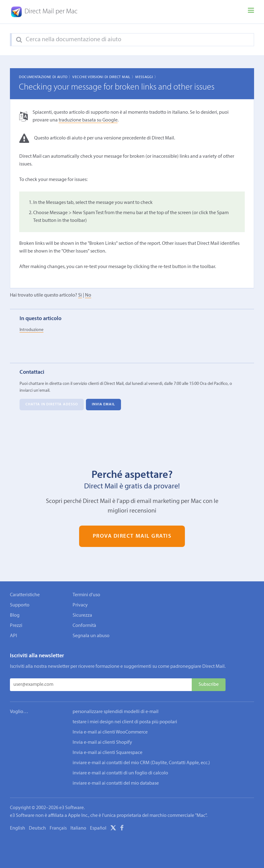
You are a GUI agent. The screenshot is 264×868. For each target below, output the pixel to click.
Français (58, 828)
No (88, 295)
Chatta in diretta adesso (52, 404)
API (13, 636)
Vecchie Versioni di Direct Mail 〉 (104, 77)
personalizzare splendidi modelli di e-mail (116, 712)
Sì (80, 295)
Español (98, 828)
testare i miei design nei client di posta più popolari (125, 722)
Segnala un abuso (91, 636)
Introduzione (31, 330)
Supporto (20, 605)
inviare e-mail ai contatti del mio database (116, 783)
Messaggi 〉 (147, 77)
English (18, 828)
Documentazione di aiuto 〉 (46, 77)
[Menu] (251, 12)
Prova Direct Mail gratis (132, 536)
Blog (15, 615)
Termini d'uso (86, 595)
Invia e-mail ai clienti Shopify (102, 742)
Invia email (104, 404)
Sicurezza (82, 615)
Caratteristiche (25, 595)
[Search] (19, 40)
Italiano (78, 828)
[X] (113, 829)
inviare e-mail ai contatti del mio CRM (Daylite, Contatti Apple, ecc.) (141, 763)
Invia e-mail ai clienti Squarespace (107, 753)
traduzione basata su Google (88, 120)
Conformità (84, 626)
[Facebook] (122, 829)
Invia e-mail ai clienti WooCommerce (110, 732)
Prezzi (16, 626)
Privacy (80, 605)
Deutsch (37, 828)
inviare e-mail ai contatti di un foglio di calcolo (120, 773)
